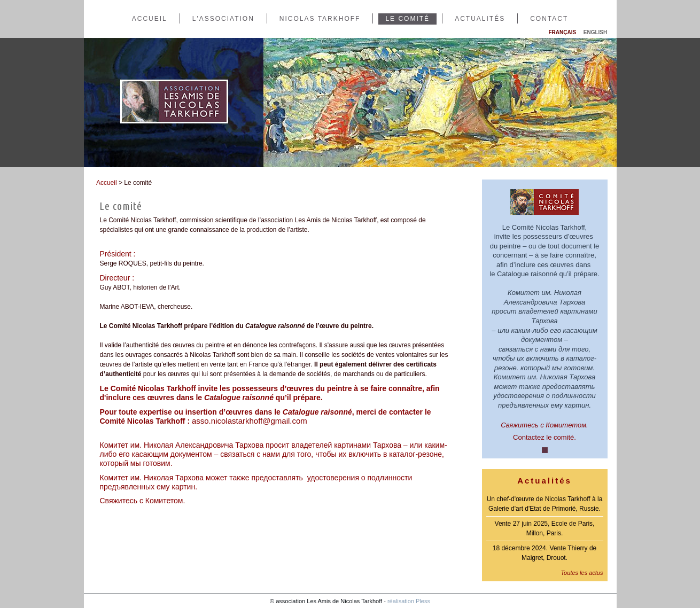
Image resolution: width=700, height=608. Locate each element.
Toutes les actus (582, 573)
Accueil (150, 19)
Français (563, 32)
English (595, 32)
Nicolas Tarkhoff (320, 19)
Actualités (480, 19)
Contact (549, 19)
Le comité (407, 19)
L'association (223, 19)
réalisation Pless (409, 601)
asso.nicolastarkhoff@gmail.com (250, 421)
